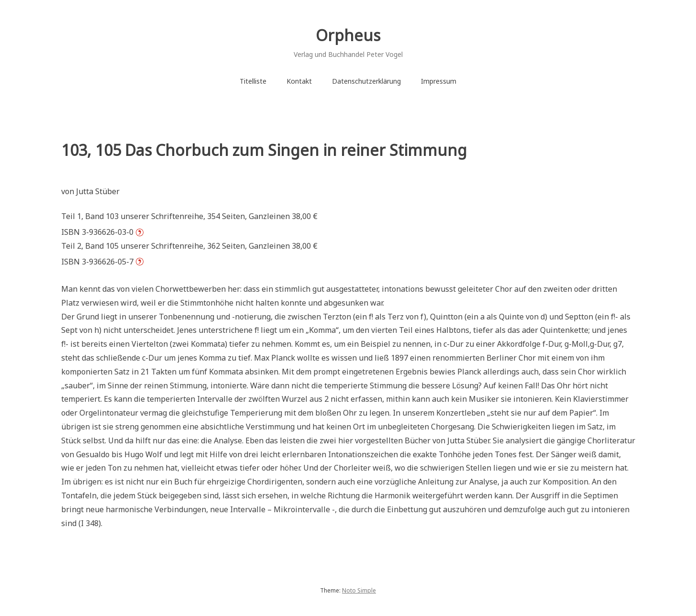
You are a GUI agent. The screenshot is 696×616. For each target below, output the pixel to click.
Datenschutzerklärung (366, 81)
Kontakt (299, 81)
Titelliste (253, 81)
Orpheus (348, 35)
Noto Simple (359, 590)
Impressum (439, 81)
